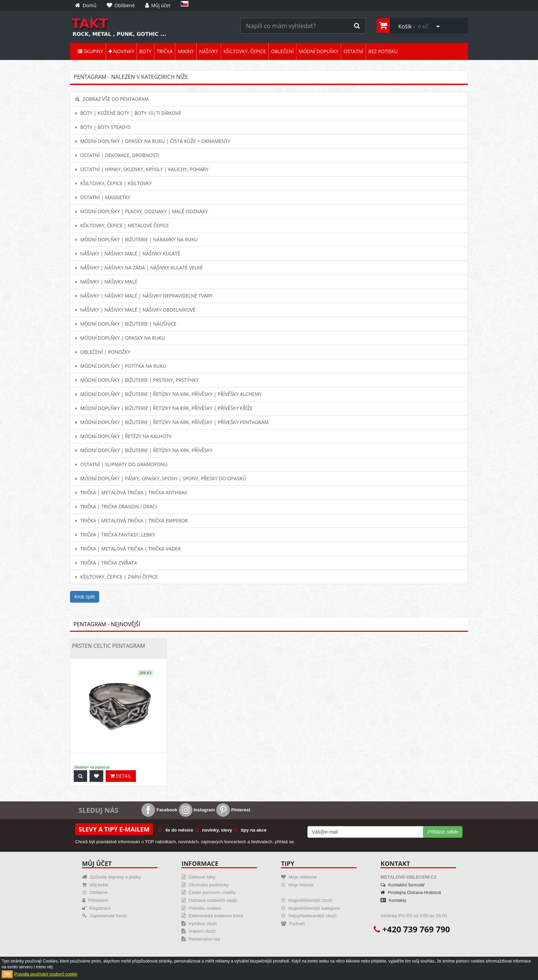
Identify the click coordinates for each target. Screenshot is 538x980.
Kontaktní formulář (403, 885)
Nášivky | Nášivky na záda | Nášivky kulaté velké (139, 268)
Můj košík (95, 885)
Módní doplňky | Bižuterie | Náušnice (126, 324)
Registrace (96, 908)
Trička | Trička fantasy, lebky (115, 535)
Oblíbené (95, 892)
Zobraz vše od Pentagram (112, 99)
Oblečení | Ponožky (103, 352)
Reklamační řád (201, 939)
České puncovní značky (209, 892)
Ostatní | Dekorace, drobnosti (117, 155)
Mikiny (186, 51)
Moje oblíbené (299, 877)
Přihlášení (95, 900)
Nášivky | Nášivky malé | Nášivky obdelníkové (136, 310)
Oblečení (282, 51)
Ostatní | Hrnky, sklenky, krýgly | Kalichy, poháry (142, 169)
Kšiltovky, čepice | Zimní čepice (117, 577)
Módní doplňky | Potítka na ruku (121, 366)
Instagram (197, 810)
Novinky (121, 51)
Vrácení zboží (199, 931)
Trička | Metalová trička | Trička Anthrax (131, 492)
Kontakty (393, 900)
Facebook (159, 810)
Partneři (293, 924)
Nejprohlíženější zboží (307, 900)
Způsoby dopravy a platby (111, 877)
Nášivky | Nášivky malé (106, 282)
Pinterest (233, 810)
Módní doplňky (319, 51)
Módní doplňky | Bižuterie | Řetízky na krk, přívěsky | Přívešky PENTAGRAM (172, 422)
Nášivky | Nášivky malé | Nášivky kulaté (128, 253)
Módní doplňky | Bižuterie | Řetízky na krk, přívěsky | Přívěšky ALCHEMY (169, 394)
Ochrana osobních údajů (209, 900)
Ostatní (353, 51)
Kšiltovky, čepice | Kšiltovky (114, 183)
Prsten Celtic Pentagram (109, 646)
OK (7, 974)
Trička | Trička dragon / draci (116, 506)
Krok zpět (85, 597)
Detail (121, 776)
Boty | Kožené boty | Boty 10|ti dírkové (128, 113)
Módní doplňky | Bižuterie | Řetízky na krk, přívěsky (144, 450)
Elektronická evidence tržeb (212, 916)
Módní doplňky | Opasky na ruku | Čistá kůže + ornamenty (153, 141)
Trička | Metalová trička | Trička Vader (128, 549)
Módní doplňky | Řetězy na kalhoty (124, 436)
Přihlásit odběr (443, 832)
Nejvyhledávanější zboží (309, 916)
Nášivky (209, 51)
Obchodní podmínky (205, 885)
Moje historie (297, 885)
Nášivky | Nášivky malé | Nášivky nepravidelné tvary (144, 296)
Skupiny (90, 51)
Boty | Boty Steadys (103, 127)
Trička (165, 51)
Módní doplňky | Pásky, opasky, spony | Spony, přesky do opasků (161, 478)
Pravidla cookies (201, 908)
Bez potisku (383, 51)
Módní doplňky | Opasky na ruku (120, 338)
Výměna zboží (199, 924)
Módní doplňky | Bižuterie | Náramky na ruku (137, 239)
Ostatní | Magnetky (103, 197)
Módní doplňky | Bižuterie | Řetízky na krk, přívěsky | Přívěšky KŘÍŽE (164, 408)
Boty (145, 51)
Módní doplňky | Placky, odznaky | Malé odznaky (142, 211)
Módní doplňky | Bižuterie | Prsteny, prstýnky (137, 380)
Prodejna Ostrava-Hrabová (411, 892)
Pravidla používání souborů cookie (46, 974)
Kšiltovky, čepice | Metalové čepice (122, 225)
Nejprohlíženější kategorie (311, 908)
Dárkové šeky (198, 877)
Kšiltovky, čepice (245, 51)
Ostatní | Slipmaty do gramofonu (122, 464)
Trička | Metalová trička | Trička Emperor (132, 521)
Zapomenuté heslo (104, 916)
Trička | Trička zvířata (106, 563)
